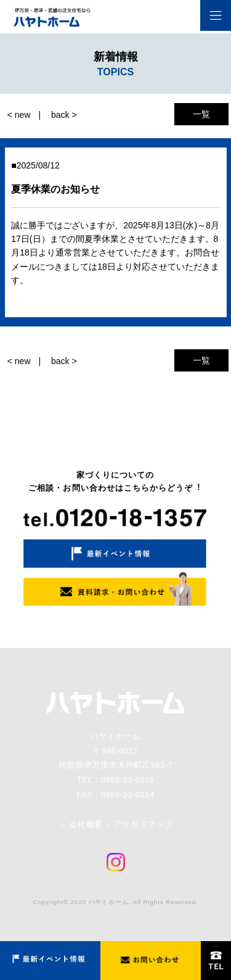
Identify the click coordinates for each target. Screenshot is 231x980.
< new (19, 115)
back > (64, 115)
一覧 (201, 114)
